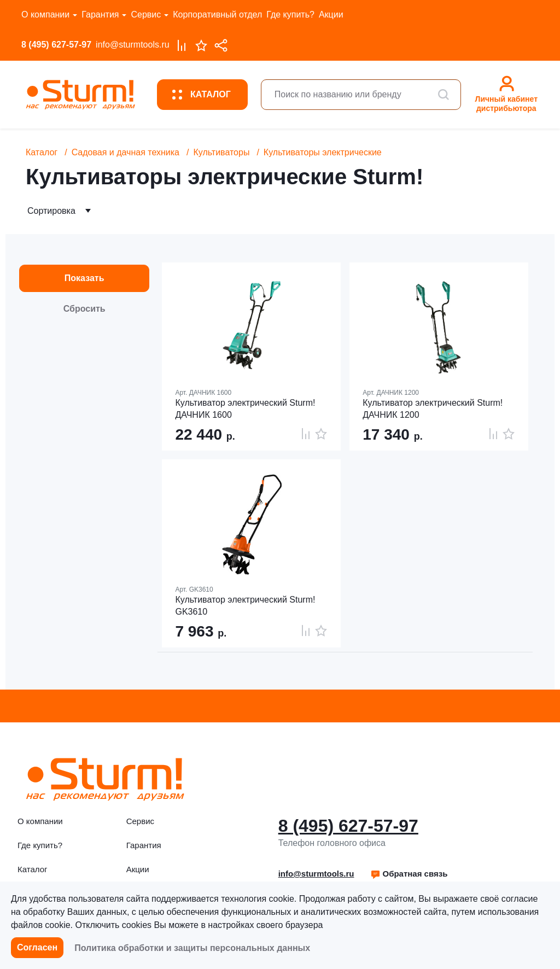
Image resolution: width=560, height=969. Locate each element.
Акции (331, 14)
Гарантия (100, 14)
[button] (409, 874)
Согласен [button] (37, 947)
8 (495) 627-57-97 (56, 45)
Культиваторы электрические (323, 152)
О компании (45, 14)
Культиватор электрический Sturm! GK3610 (245, 606)
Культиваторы (221, 152)
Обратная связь (409, 874)
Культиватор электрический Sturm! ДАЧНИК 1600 (245, 409)
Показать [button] (84, 278)
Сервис (146, 14)
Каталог (42, 152)
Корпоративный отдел (217, 14)
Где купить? (290, 14)
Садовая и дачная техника (126, 152)
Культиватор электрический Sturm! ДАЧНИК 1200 (433, 409)
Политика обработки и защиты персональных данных (192, 948)
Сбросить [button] (84, 309)
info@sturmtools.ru (133, 45)
